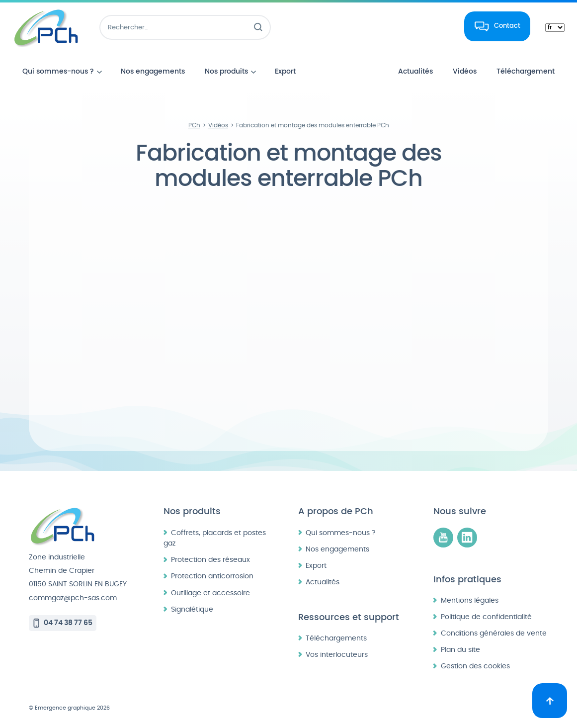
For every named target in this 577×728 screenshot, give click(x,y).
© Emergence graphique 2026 (69, 708)
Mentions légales (470, 600)
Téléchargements (336, 638)
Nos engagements (337, 549)
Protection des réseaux (210, 560)
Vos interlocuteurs (337, 655)
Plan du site (460, 650)
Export (316, 566)
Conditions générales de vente (494, 633)
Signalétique (192, 609)
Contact (507, 26)
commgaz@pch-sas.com (73, 598)
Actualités (323, 582)
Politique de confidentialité (486, 617)
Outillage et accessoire (210, 593)
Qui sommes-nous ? (340, 533)
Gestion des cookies (475, 666)
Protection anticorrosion (212, 576)
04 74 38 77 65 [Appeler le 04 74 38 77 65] (68, 623)
